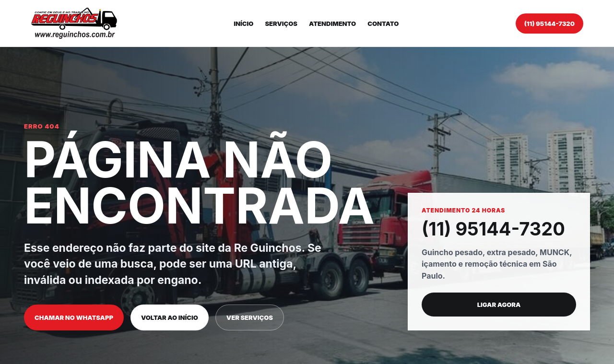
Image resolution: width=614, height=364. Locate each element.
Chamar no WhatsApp (74, 317)
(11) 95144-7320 (549, 23)
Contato (383, 23)
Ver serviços (250, 317)
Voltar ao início (170, 317)
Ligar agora (499, 305)
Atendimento (332, 23)
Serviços (281, 23)
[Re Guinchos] (74, 23)
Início (243, 23)
